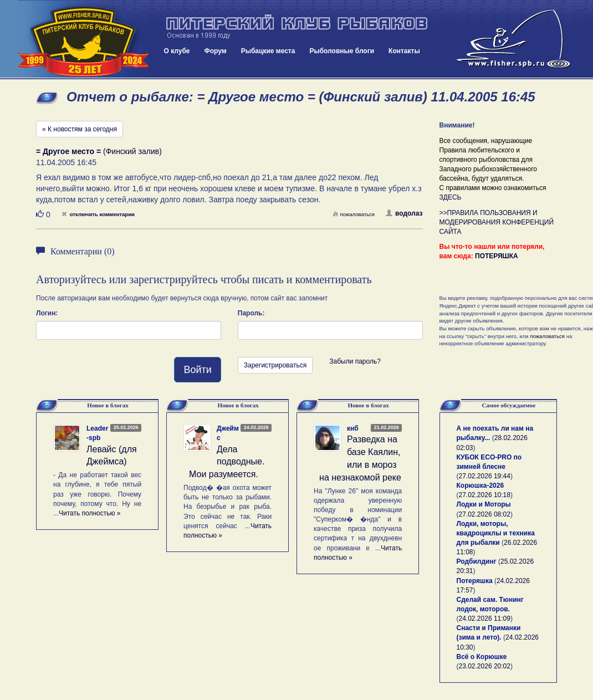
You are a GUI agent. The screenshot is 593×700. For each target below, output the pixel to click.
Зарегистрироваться (275, 365)
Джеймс (228, 433)
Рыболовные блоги (342, 51)
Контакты (404, 51)
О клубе (177, 51)
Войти (197, 370)
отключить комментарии (98, 214)
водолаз (404, 213)
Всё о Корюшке (482, 657)
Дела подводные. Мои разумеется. (227, 462)
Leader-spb (97, 433)
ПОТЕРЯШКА (497, 256)
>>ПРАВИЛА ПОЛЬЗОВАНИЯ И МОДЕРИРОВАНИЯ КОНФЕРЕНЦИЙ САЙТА (497, 222)
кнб (353, 428)
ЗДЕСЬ (451, 197)
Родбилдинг (477, 561)
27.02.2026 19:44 (485, 476)
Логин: (47, 313)
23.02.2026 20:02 (485, 666)
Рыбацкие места (268, 51)
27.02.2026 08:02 (485, 514)
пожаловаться (354, 214)
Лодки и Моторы (484, 504)
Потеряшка (475, 581)
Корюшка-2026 (480, 486)
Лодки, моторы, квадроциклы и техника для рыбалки (496, 533)
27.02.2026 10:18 (485, 495)
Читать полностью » (90, 513)
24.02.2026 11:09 (485, 619)
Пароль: (251, 313)
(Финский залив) (99, 151)
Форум (216, 51)
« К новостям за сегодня (80, 129)
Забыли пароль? (355, 361)
